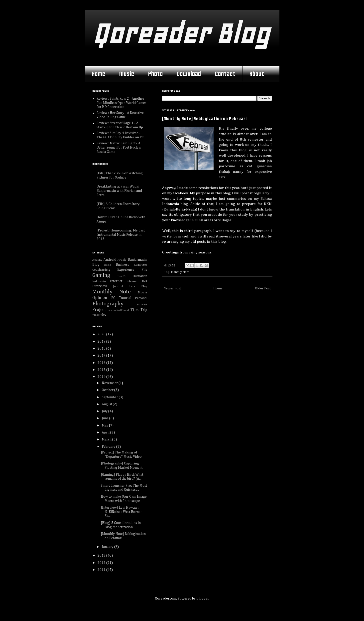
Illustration (140, 276)
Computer (141, 265)
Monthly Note (180, 272)
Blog (96, 265)
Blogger (202, 599)
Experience (126, 270)
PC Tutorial (121, 298)
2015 (102, 370)
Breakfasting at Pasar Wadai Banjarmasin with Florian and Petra (119, 191)
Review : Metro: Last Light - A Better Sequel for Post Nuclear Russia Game (119, 148)
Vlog (103, 315)
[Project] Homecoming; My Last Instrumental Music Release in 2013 (121, 235)
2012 (102, 563)
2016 (102, 363)
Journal (118, 286)
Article (122, 260)
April (106, 432)
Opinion (100, 298)
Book (108, 265)
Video (96, 315)
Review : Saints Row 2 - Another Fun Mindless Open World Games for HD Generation (121, 103)
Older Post (263, 288)
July (105, 411)
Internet (116, 281)
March (107, 439)
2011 (102, 570)
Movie (142, 292)
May (105, 425)
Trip (144, 310)
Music (126, 74)
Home (98, 74)
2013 (102, 556)
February (109, 447)
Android (110, 260)
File (144, 270)
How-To (122, 276)
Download (189, 74)
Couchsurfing (101, 270)
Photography (108, 304)
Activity (97, 260)
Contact (225, 74)
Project (99, 310)
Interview (100, 286)
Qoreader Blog (181, 34)
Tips (134, 310)
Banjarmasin (137, 260)
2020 (102, 334)
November (110, 383)
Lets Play (138, 286)
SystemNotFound (118, 310)
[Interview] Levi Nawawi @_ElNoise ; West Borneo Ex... (122, 512)
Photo (155, 74)
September (110, 397)
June (106, 418)
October (108, 390)
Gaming (101, 275)
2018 (102, 349)
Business (122, 265)
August (107, 404)
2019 (102, 342)
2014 (102, 377)
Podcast (142, 305)
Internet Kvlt (137, 281)
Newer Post (172, 288)
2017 (102, 356)
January (108, 547)
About (257, 74)
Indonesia (99, 281)
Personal (141, 298)
